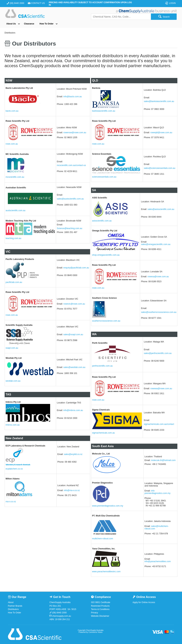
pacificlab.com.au (14, 282)
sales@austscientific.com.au (70, 199)
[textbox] (121, 17)
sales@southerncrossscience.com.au (159, 312)
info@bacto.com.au (73, 97)
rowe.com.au (12, 144)
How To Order (46, 24)
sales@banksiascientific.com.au (159, 101)
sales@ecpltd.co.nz (73, 454)
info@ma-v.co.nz (72, 490)
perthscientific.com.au (102, 366)
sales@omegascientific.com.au (156, 244)
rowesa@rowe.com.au (158, 277)
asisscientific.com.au (102, 221)
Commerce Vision (96, 632)
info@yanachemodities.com (158, 561)
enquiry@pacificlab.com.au (76, 268)
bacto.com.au (12, 111)
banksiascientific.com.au (104, 111)
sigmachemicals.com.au (103, 433)
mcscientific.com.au (15, 177)
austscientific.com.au (16, 210)
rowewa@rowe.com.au (161, 389)
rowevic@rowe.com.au (74, 304)
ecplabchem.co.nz (14, 469)
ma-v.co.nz (11, 502)
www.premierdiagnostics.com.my (108, 506)
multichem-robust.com (103, 539)
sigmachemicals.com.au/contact (159, 424)
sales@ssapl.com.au (73, 334)
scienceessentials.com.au (104, 177)
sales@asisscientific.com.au (161, 209)
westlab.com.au (13, 381)
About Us (11, 24)
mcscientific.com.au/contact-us (71, 165)
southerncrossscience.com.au (106, 321)
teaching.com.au (14, 238)
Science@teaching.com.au (70, 228)
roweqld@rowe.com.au (161, 133)
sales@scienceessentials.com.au (160, 168)
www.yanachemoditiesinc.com (106, 572)
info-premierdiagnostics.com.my (157, 492)
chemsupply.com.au (61, 616)
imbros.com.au (13, 425)
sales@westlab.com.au (74, 367)
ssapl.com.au (12, 348)
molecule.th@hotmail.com (163, 460)
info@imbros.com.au (73, 410)
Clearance (29, 24)
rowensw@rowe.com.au (75, 133)
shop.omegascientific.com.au (106, 255)
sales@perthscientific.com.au (158, 353)
